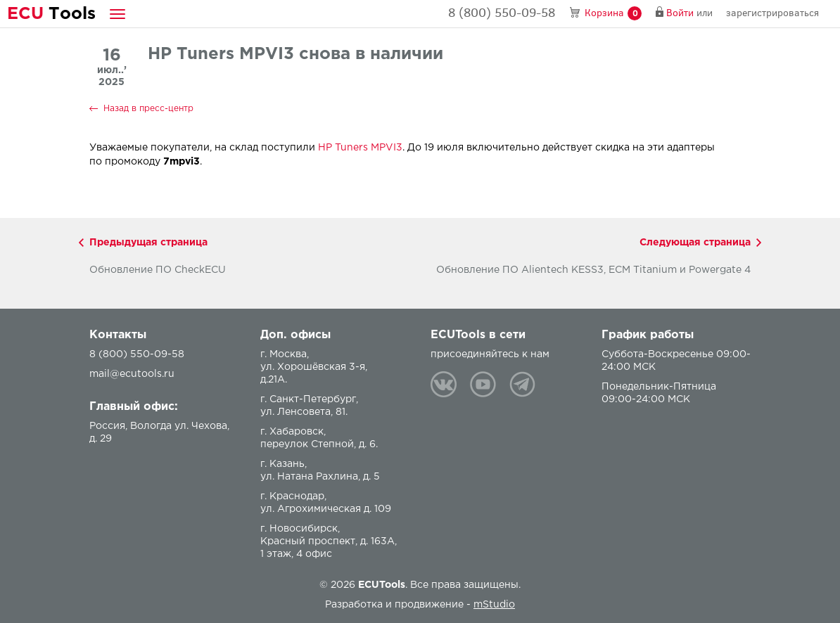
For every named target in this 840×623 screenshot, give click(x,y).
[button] (117, 14)
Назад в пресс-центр (148, 109)
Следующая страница (695, 243)
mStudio (494, 605)
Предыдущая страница (148, 243)
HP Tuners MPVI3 (360, 148)
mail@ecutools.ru (132, 374)
